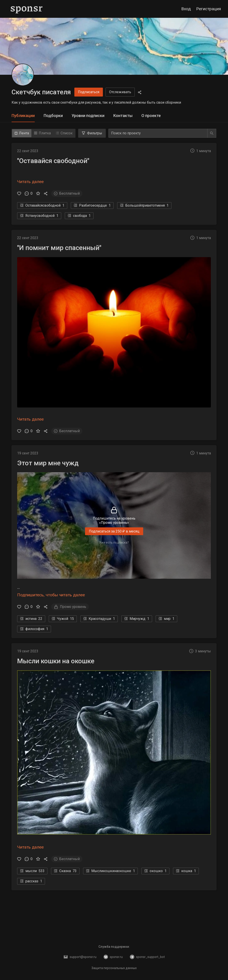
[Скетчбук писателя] (23, 75)
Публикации (23, 116)
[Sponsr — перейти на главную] (27, 9)
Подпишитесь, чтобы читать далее (51, 595)
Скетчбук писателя (41, 92)
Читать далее (30, 182)
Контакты (123, 116)
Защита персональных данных (114, 968)
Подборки (53, 116)
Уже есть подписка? (114, 542)
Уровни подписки (88, 116)
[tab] (23, 116)
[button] (114, 173)
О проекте (151, 116)
